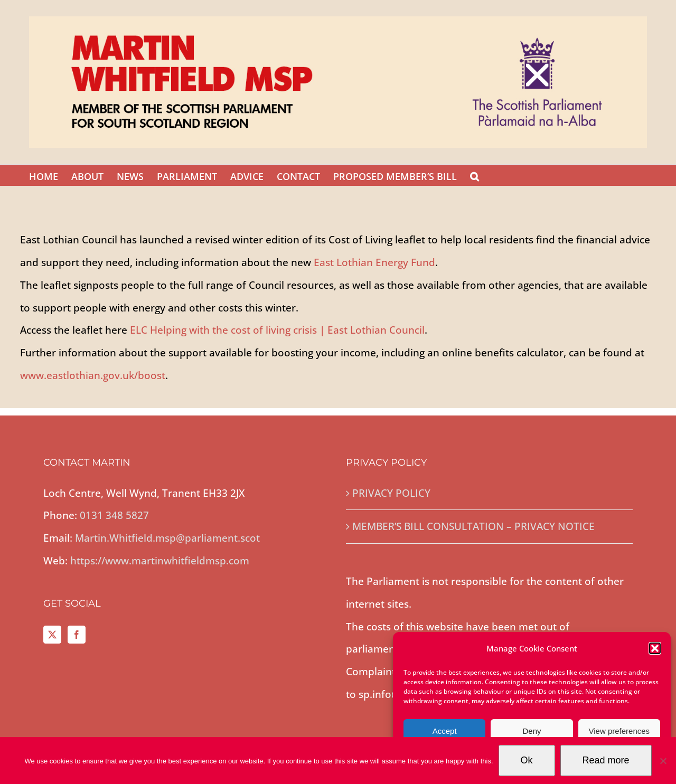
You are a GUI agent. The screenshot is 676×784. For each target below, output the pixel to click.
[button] (655, 648)
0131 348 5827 (114, 515)
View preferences (619, 731)
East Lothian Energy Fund (374, 262)
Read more (606, 760)
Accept (445, 731)
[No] (663, 761)
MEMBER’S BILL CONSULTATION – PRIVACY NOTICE (473, 526)
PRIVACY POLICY (391, 493)
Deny (532, 731)
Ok (527, 760)
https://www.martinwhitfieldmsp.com (160, 561)
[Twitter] (52, 635)
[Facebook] (77, 635)
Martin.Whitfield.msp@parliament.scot (167, 538)
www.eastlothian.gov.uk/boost (93, 375)
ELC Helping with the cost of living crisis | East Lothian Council (277, 330)
